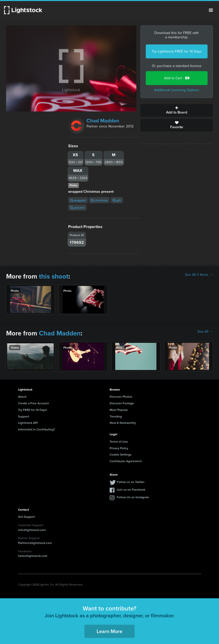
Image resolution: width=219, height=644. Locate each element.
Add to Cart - (177, 78)
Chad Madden (103, 121)
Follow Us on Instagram (133, 497)
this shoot (54, 276)
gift (117, 200)
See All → (205, 332)
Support (24, 416)
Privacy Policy (119, 448)
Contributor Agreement (126, 461)
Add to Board (177, 110)
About (22, 397)
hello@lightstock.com (33, 556)
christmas (99, 200)
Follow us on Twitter (131, 482)
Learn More (110, 631)
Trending (116, 416)
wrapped (78, 200)
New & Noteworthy (123, 423)
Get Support (26, 517)
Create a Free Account (33, 403)
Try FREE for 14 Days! (33, 410)
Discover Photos (121, 397)
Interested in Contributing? (37, 429)
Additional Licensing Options (177, 90)
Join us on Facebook (131, 489)
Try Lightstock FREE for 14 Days (177, 51)
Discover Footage (122, 403)
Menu (211, 10)
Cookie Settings (121, 454)
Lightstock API (28, 423)
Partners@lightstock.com (35, 543)
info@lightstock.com (32, 530)
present (77, 208)
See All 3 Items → (199, 275)
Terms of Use (119, 441)
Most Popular (119, 410)
